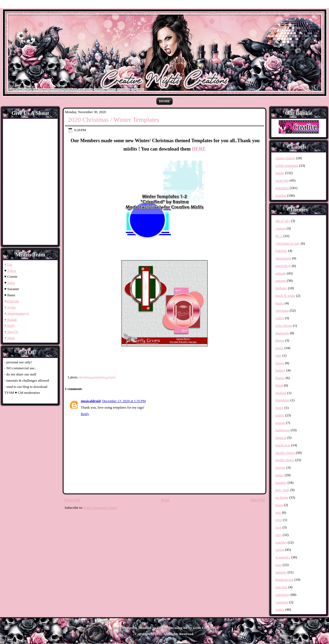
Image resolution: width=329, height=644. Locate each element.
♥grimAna (12, 301)
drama (280, 340)
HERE (199, 149)
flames (280, 378)
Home (164, 101)
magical (281, 438)
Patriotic (281, 251)
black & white (285, 296)
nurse (279, 505)
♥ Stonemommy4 (16, 313)
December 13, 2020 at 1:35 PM (124, 401)
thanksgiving (284, 579)
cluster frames (285, 158)
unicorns (281, 587)
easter (279, 348)
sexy (279, 535)
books (280, 303)
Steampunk (283, 258)
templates (99, 377)
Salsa (11, 283)
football (281, 393)
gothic (280, 415)
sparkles (281, 542)
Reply (85, 414)
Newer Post (72, 500)
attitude (281, 273)
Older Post (258, 500)
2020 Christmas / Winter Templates (113, 120)
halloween (283, 430)
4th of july (283, 221)
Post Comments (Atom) (101, 508)
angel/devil (283, 266)
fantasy (281, 370)
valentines (283, 595)
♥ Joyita (10, 307)
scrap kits (282, 180)
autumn (281, 281)
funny (279, 408)
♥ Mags (10, 338)
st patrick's (283, 557)
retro (279, 520)
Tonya (12, 271)
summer (281, 572)
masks (280, 173)
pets (278, 512)
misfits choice (285, 453)
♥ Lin (8, 264)
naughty (281, 483)
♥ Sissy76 (11, 332)
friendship (283, 400)
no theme (282, 497)
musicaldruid (91, 401)
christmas (85, 377)
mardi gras (283, 445)
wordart (281, 195)
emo (278, 355)
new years (282, 490)
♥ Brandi (10, 320)
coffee (280, 318)
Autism (281, 228)
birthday (281, 288)
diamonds (282, 333)
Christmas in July (288, 243)
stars (279, 565)
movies (281, 467)
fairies (280, 363)
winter (111, 377)
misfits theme (285, 460)
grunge (280, 423)
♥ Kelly (10, 326)
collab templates (287, 166)
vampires (282, 602)
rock (279, 527)
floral (279, 385)
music (280, 475)
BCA (279, 236)
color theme (284, 326)
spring (280, 550)
